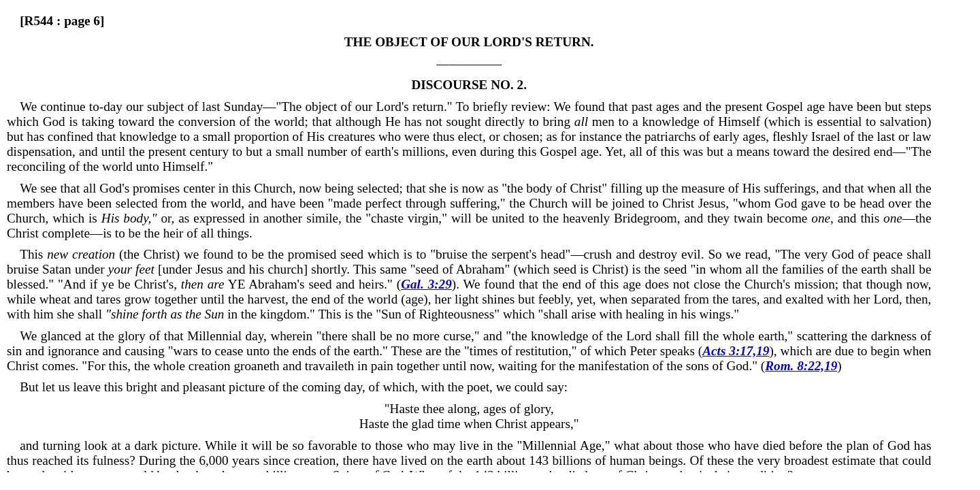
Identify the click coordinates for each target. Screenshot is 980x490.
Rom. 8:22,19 (801, 366)
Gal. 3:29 (426, 284)
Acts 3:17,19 (736, 351)
